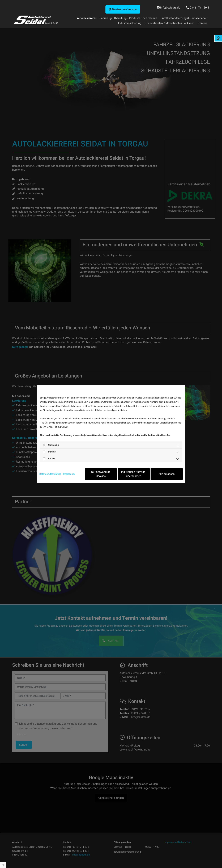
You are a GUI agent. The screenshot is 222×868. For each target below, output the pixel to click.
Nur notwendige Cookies (101, 474)
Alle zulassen (167, 474)
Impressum (69, 474)
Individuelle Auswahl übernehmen (134, 474)
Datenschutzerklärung (50, 474)
